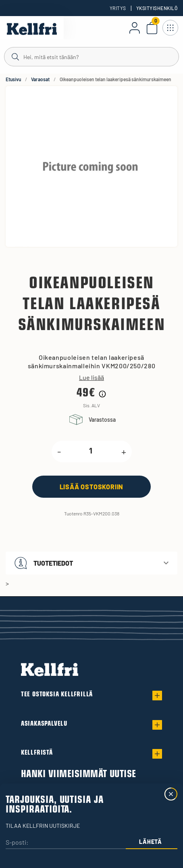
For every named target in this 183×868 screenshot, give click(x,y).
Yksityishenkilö (157, 8)
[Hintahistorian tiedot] (102, 394)
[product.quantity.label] (91, 451)
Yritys (118, 8)
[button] (91, 563)
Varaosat (40, 79)
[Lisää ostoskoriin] (91, 487)
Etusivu (13, 79)
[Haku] (91, 56)
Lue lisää (91, 378)
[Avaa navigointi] (170, 28)
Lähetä (150, 842)
